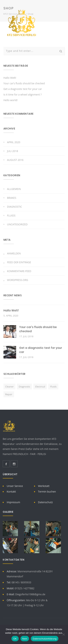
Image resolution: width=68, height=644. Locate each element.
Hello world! (11, 100)
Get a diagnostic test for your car (23, 89)
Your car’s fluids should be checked (24, 83)
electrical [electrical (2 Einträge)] (40, 387)
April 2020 (14, 142)
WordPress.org (18, 280)
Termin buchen (47, 492)
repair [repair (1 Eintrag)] (9, 394)
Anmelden (14, 253)
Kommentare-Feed (19, 271)
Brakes (12, 198)
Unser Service (15, 486)
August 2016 (15, 160)
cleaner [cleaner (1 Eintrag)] (10, 387)
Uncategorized (17, 224)
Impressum (13, 502)
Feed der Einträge (19, 262)
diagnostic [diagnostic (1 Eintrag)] (24, 387)
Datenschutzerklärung (45, 639)
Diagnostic (15, 207)
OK (15, 639)
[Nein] (63, 634)
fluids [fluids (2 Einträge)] (53, 387)
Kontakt (11, 492)
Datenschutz (45, 502)
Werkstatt (44, 486)
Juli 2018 (13, 151)
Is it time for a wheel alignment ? (23, 95)
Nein (25, 639)
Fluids (11, 215)
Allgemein (14, 189)
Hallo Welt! (10, 78)
